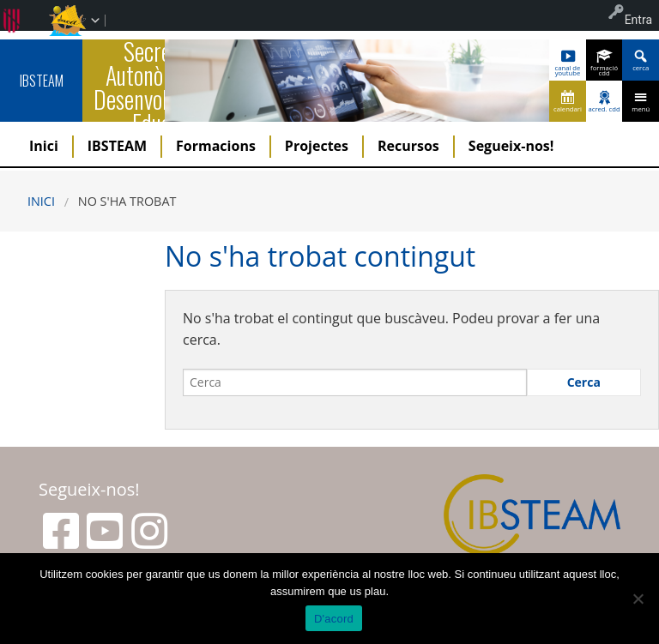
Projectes (317, 146)
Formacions (216, 146)
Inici (44, 146)
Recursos (408, 146)
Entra (638, 20)
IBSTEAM (42, 81)
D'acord (334, 619)
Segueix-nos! (511, 146)
